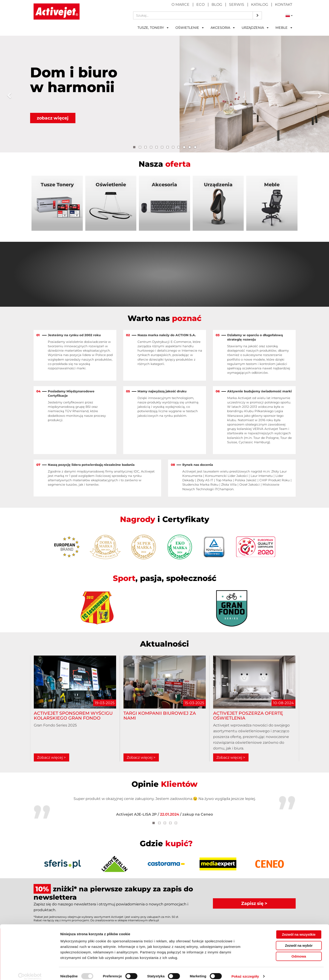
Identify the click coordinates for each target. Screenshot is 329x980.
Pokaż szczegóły (245, 971)
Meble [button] (284, 28)
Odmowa (299, 951)
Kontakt (284, 4)
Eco (200, 4)
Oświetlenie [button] (190, 28)
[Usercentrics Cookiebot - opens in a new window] (30, 971)
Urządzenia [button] (255, 28)
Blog (217, 4)
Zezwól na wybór (299, 940)
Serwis (237, 4)
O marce (180, 4)
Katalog (260, 4)
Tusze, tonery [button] (153, 28)
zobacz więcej (53, 118)
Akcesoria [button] (223, 28)
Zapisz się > (254, 903)
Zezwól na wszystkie (299, 929)
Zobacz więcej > (51, 758)
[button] (8, 94)
